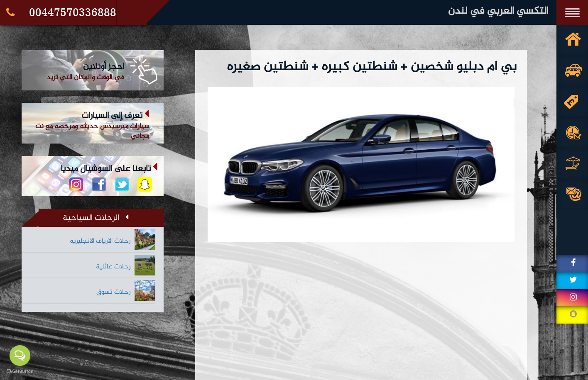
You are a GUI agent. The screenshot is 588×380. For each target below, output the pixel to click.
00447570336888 (73, 12)
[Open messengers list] (20, 356)
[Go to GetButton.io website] (20, 371)
